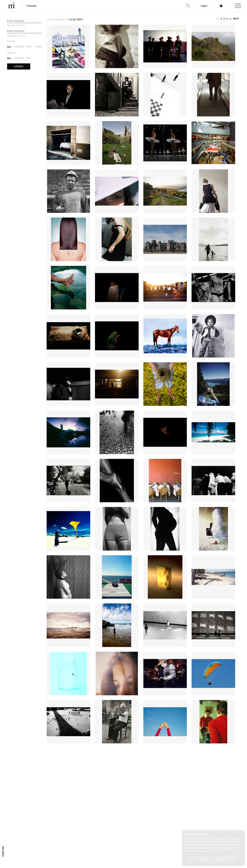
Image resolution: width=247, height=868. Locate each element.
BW (29, 58)
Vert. (30, 47)
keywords (16, 25)
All (9, 47)
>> (230, 19)
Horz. (39, 47)
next (236, 19)
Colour (19, 58)
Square (19, 47)
